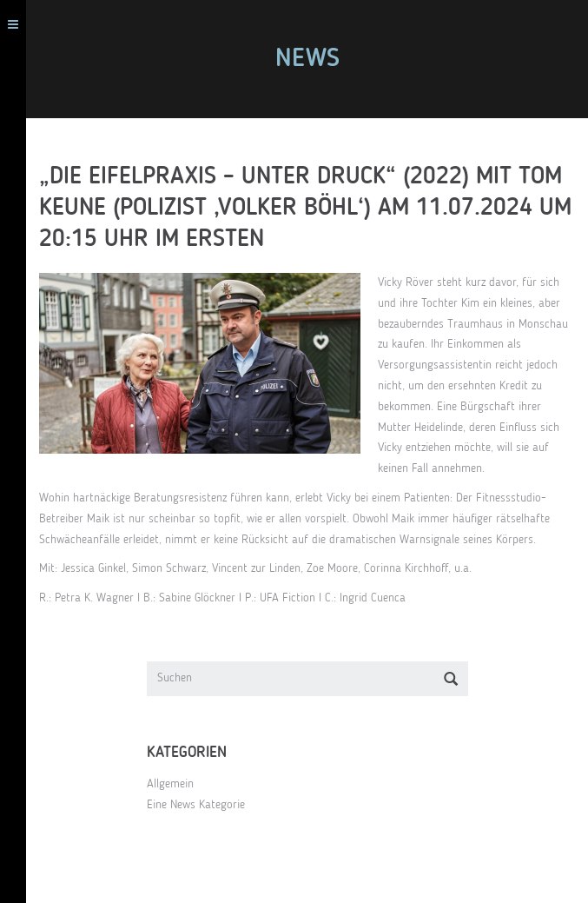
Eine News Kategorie (196, 805)
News (307, 59)
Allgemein (170, 784)
